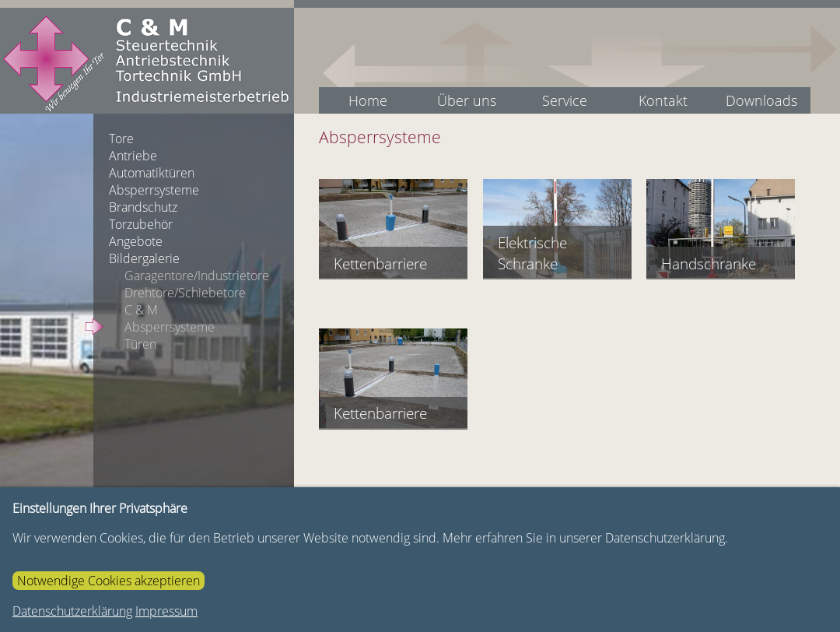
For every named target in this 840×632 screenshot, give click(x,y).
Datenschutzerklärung (72, 611)
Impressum (166, 611)
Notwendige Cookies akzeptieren (108, 581)
